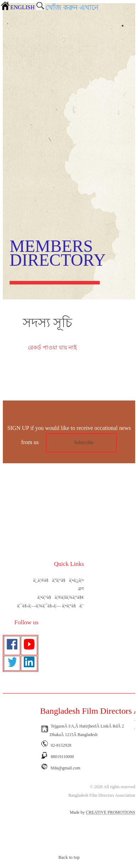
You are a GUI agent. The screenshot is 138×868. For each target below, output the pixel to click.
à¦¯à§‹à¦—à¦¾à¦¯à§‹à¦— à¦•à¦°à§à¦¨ (51, 606)
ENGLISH (22, 7)
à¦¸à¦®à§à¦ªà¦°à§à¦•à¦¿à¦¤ (59, 580)
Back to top (69, 857)
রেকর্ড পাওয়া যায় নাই (52, 347)
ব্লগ (81, 589)
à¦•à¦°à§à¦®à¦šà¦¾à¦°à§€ (61, 597)
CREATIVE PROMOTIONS (111, 812)
